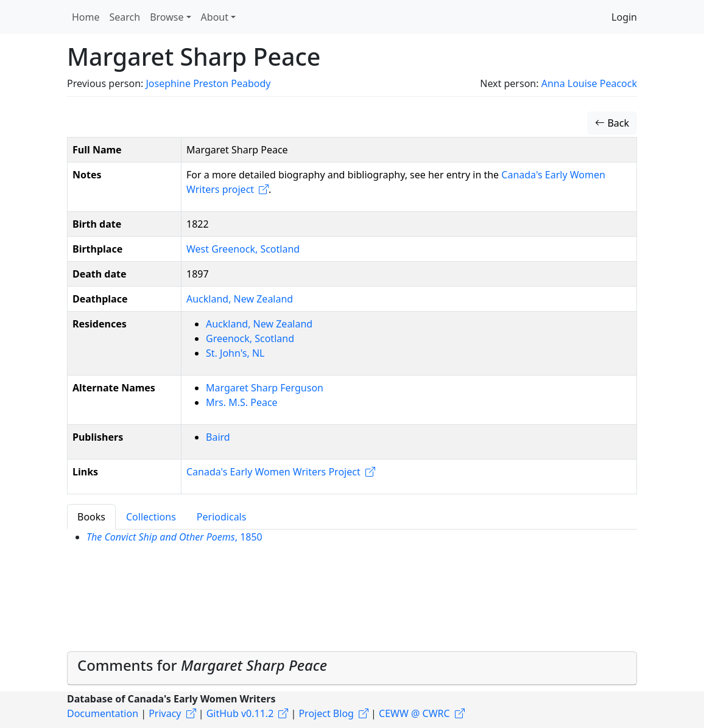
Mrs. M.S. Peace (242, 402)
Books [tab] (91, 517)
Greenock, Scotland (250, 338)
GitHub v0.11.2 (240, 713)
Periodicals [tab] (222, 517)
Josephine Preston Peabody (208, 83)
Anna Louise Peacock (589, 83)
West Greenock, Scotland (243, 249)
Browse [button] (167, 17)
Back (612, 123)
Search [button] (125, 17)
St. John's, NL (235, 353)
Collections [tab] (151, 517)
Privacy (165, 713)
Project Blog (326, 713)
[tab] (352, 668)
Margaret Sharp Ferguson (265, 388)
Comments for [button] (202, 665)
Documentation (103, 713)
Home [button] (86, 17)
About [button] (215, 17)
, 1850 (174, 537)
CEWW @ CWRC (414, 713)
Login (624, 17)
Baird (218, 437)
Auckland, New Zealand (240, 299)
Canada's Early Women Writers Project (273, 472)
